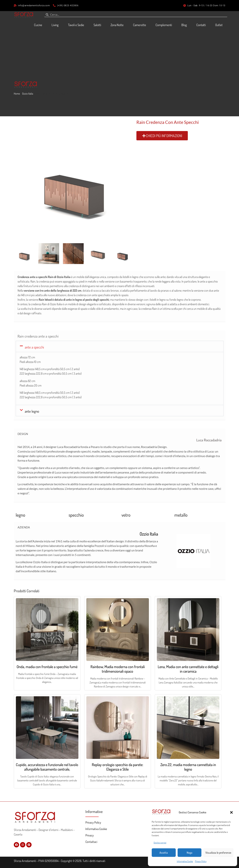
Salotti (97, 25)
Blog (184, 25)
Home (17, 94)
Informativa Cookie (185, 861)
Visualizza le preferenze (218, 853)
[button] (231, 812)
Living (55, 25)
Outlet (219, 25)
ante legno (32, 411)
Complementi (164, 25)
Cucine (38, 25)
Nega (189, 853)
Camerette (140, 25)
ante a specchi (34, 347)
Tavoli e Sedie (76, 25)
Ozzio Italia (28, 94)
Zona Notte (117, 25)
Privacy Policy (201, 861)
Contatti (201, 25)
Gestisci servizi (160, 843)
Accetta (164, 853)
